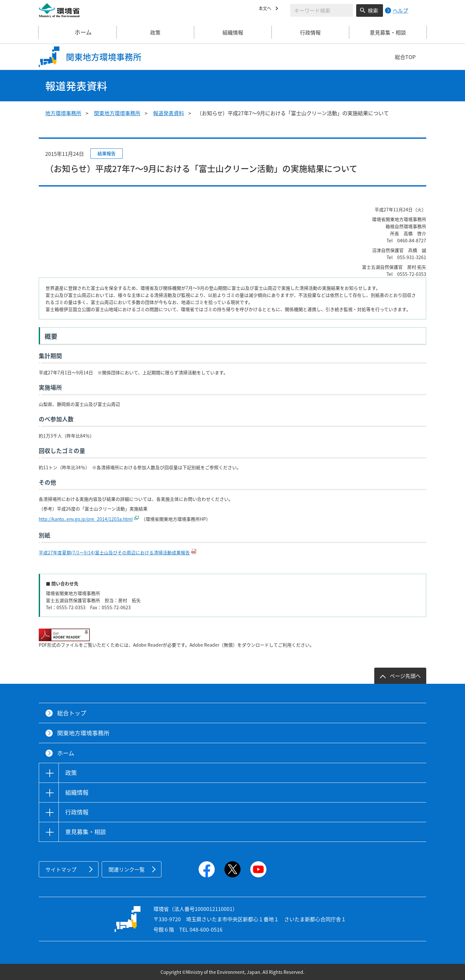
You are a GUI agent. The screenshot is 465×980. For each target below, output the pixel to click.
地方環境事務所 (63, 113)
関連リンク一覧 (127, 869)
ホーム (78, 32)
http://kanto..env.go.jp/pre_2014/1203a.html (86, 519)
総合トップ (72, 713)
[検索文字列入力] (322, 10)
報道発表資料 (169, 113)
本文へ (266, 9)
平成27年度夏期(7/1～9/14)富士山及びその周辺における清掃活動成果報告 (114, 552)
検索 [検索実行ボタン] (373, 10)
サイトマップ (61, 869)
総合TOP (405, 57)
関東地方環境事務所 (117, 113)
